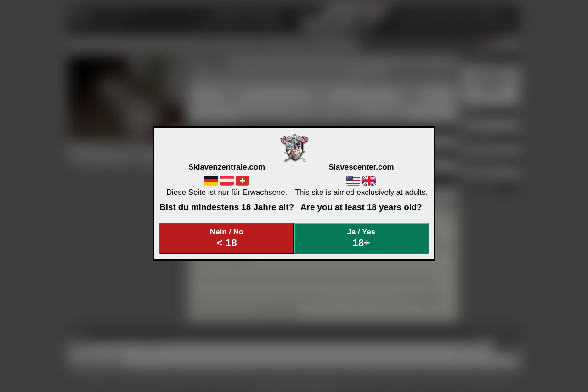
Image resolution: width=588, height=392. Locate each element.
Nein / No (227, 238)
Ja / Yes (362, 238)
